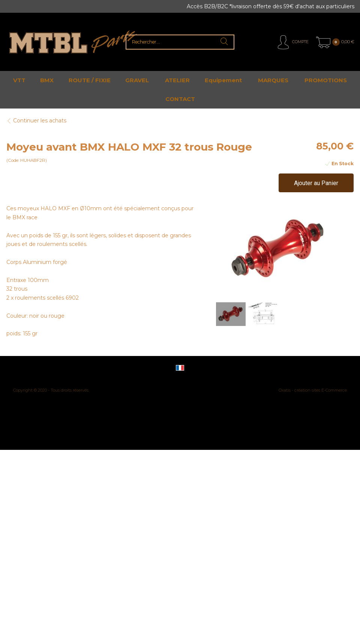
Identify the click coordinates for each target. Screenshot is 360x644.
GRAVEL (137, 80)
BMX (47, 80)
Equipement (223, 80)
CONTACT (180, 99)
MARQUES (273, 80)
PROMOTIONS (326, 80)
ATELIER (177, 80)
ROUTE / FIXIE (90, 80)
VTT (19, 80)
